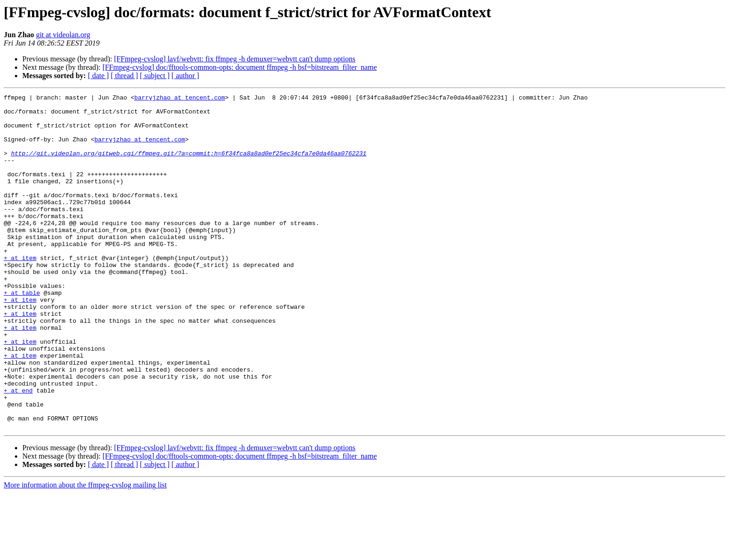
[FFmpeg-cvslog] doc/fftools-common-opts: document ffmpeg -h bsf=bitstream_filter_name (239, 67)
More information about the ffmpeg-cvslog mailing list (85, 552)
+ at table (22, 333)
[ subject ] (155, 76)
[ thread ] (124, 76)
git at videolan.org (63, 35)
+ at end (18, 450)
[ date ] (98, 76)
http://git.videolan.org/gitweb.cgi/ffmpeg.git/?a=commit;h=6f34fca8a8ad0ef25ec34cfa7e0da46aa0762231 (189, 166)
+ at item (20, 291)
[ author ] (186, 76)
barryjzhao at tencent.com (180, 99)
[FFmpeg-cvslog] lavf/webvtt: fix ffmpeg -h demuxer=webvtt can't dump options (235, 59)
